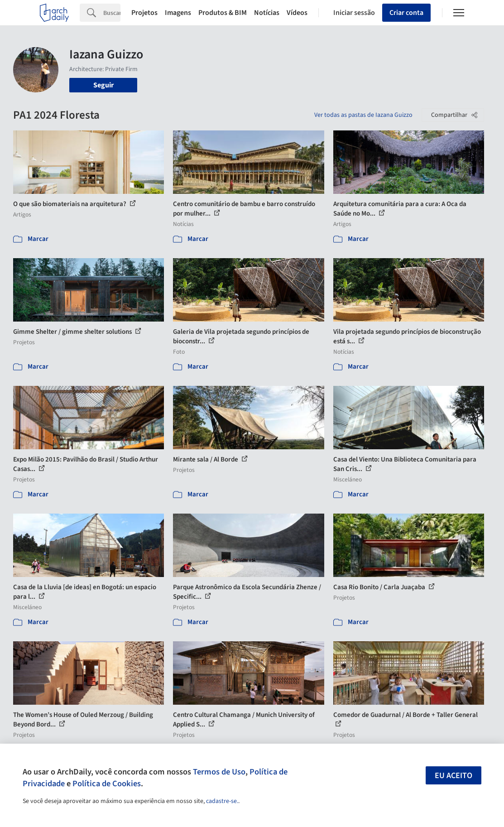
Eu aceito (454, 776)
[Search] (112, 13)
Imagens (178, 13)
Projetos (144, 13)
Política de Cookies (107, 784)
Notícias (267, 13)
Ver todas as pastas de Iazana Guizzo (363, 115)
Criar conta (406, 13)
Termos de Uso (219, 772)
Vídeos (297, 13)
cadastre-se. (222, 801)
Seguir (103, 85)
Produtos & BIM (223, 13)
